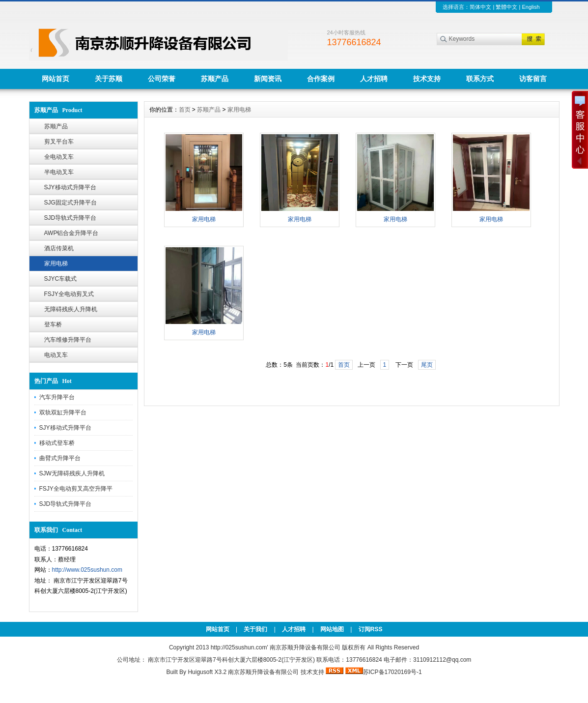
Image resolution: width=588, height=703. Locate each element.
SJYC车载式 (61, 279)
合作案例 (321, 79)
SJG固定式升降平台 (70, 203)
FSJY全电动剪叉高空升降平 (76, 489)
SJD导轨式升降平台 (70, 218)
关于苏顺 (109, 79)
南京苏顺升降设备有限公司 (263, 672)
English (531, 7)
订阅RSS (371, 629)
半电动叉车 (59, 172)
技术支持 (427, 79)
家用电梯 (56, 264)
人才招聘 (374, 79)
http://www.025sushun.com (87, 570)
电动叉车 (56, 355)
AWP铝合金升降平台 (71, 233)
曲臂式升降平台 (60, 458)
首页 (185, 110)
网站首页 (56, 79)
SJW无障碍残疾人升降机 (72, 473)
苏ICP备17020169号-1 (392, 672)
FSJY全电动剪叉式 (69, 294)
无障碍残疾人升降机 (71, 309)
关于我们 (255, 629)
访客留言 (533, 79)
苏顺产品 (215, 79)
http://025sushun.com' (240, 647)
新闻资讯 (268, 79)
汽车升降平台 (57, 397)
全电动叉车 (59, 157)
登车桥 (53, 324)
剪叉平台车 (59, 142)
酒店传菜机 (59, 248)
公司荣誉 (162, 79)
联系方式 (480, 79)
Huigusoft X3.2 (207, 672)
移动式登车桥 (57, 443)
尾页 (427, 365)
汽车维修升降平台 (68, 340)
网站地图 (332, 629)
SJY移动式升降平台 (70, 187)
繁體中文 (506, 7)
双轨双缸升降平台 (63, 412)
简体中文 (480, 7)
